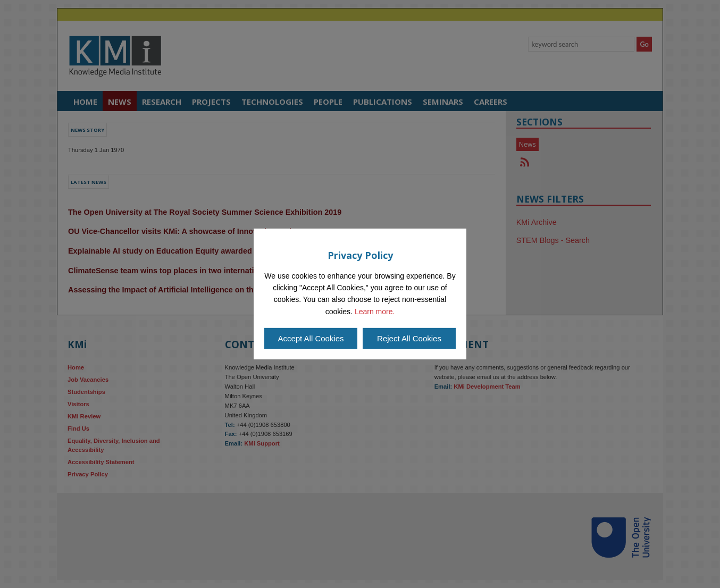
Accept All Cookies (311, 338)
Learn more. (375, 312)
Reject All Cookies (409, 338)
